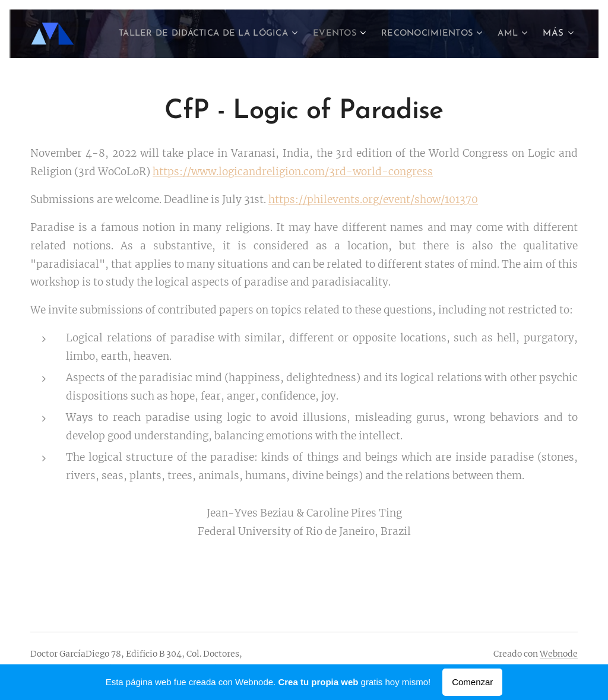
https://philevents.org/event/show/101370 (373, 199)
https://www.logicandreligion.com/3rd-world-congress (293, 172)
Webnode (559, 654)
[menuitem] (234, 34)
